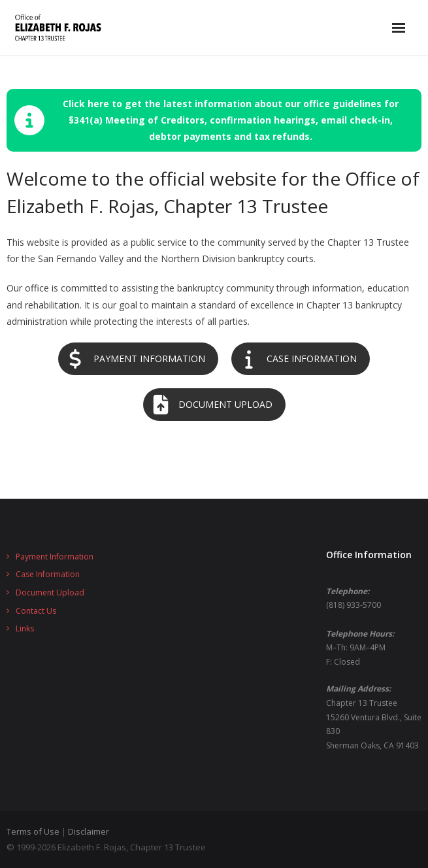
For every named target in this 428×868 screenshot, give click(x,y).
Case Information (48, 574)
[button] (214, 120)
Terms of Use (33, 831)
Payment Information (55, 557)
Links (25, 628)
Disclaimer (89, 831)
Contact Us (36, 611)
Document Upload (50, 593)
